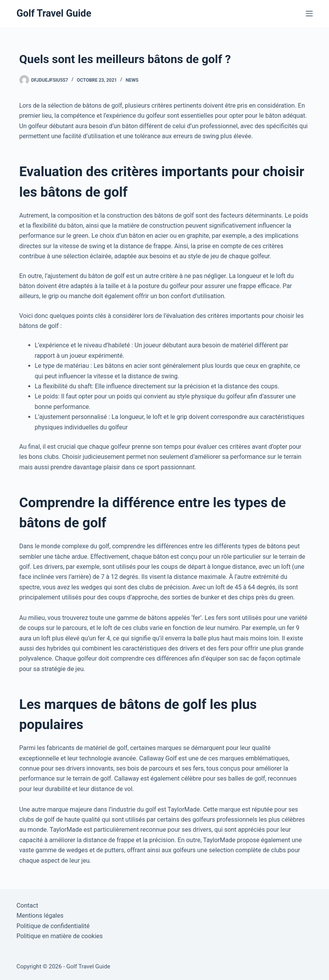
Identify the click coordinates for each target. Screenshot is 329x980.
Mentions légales (40, 916)
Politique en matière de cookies (59, 936)
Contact (27, 905)
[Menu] (309, 14)
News (132, 80)
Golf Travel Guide (54, 13)
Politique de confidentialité (53, 926)
